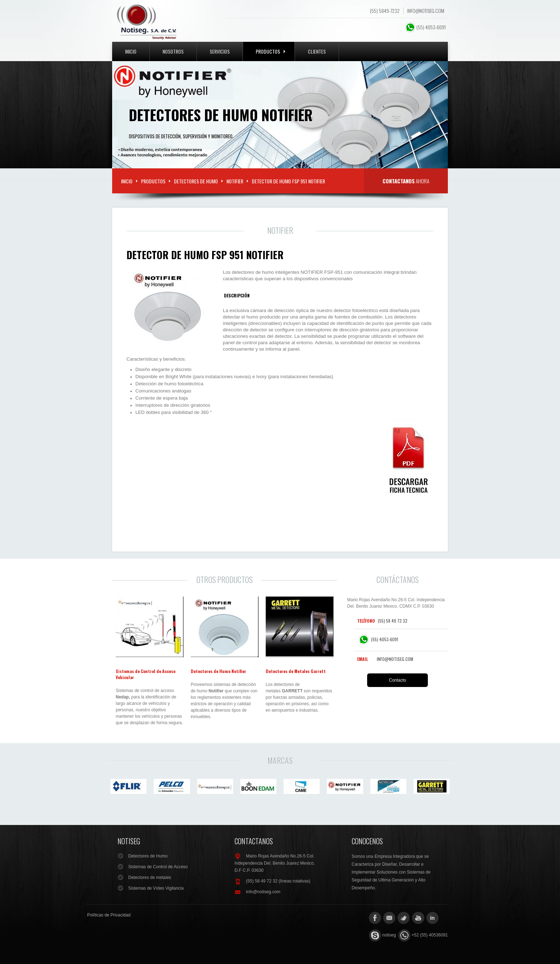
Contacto (397, 680)
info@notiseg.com (426, 11)
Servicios (220, 51)
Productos (271, 51)
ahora (406, 181)
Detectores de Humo (196, 181)
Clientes (317, 51)
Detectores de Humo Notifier (218, 671)
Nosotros (173, 51)
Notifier (235, 181)
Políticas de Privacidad (109, 915)
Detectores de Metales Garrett (296, 671)
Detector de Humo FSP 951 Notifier (205, 255)
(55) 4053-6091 (426, 27)
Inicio (131, 51)
